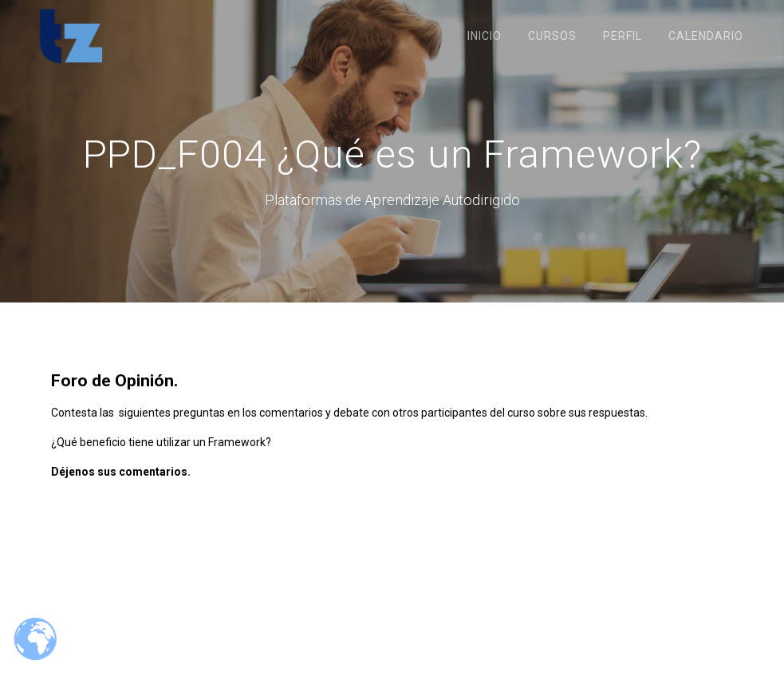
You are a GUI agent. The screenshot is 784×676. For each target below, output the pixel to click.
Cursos (552, 36)
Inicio (485, 36)
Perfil (622, 36)
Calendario (706, 36)
